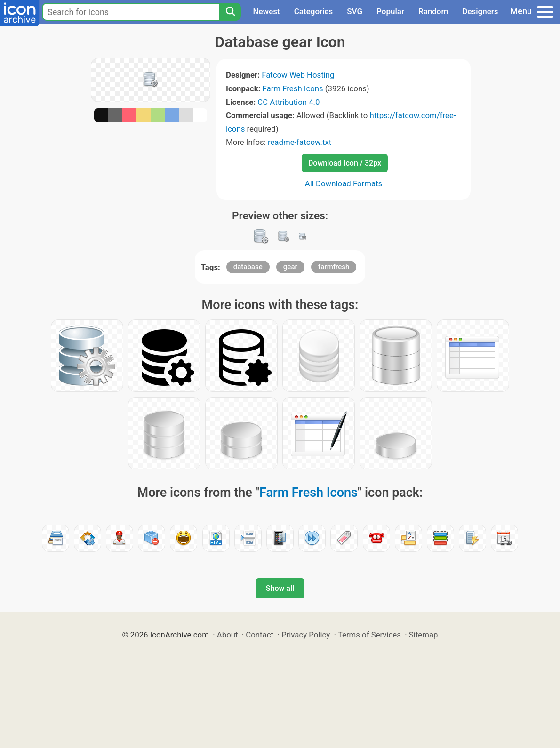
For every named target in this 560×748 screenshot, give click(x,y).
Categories (314, 11)
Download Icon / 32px (345, 163)
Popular (390, 11)
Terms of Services (369, 635)
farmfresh (334, 267)
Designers (480, 11)
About (228, 635)
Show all (280, 588)
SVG (355, 11)
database (248, 267)
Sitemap (424, 635)
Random (433, 11)
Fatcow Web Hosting (298, 75)
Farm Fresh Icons (293, 88)
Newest (266, 11)
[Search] (230, 12)
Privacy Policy (306, 635)
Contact (260, 635)
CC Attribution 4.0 (288, 102)
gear (290, 267)
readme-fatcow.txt (300, 142)
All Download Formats (344, 183)
